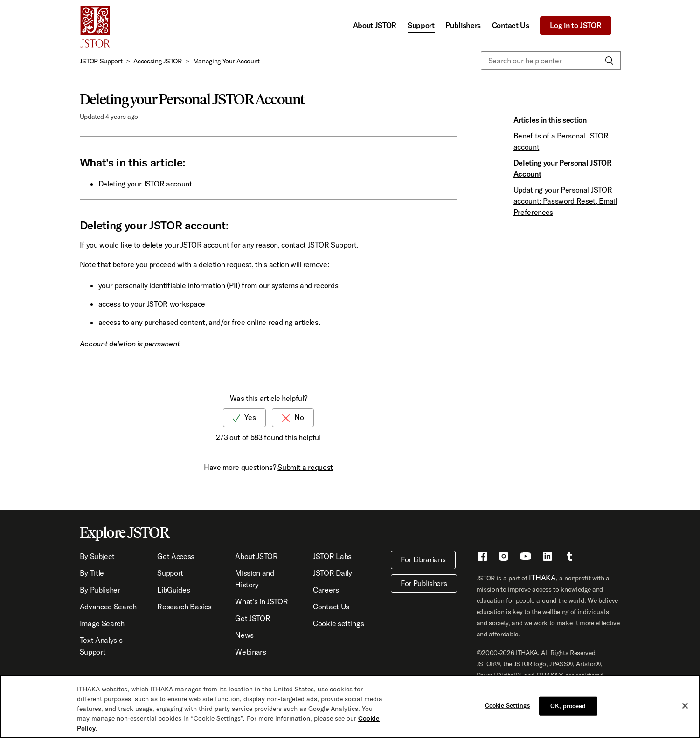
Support (421, 25)
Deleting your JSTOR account (145, 184)
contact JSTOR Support (319, 245)
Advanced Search (108, 607)
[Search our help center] (551, 61)
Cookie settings (338, 623)
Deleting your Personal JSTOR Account (563, 168)
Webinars (250, 652)
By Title (92, 573)
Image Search (102, 623)
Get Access (176, 556)
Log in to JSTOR (575, 25)
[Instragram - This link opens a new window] (504, 558)
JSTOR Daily (332, 573)
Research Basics (184, 607)
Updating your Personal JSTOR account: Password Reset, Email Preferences (565, 201)
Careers (326, 590)
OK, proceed (568, 706)
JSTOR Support (101, 61)
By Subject (97, 556)
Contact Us (511, 25)
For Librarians (423, 559)
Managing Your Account (226, 61)
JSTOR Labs (332, 556)
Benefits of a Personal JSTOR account (561, 141)
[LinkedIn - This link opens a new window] (548, 558)
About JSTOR (375, 25)
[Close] (685, 706)
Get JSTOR (253, 618)
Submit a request (305, 467)
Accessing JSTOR (157, 61)
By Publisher (100, 590)
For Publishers (424, 583)
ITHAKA (542, 578)
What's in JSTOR (261, 601)
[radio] (244, 417)
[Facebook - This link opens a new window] (482, 558)
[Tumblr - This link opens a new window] (569, 558)
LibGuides (173, 590)
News (244, 635)
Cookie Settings (508, 705)
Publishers (463, 25)
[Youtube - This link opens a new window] (526, 558)
